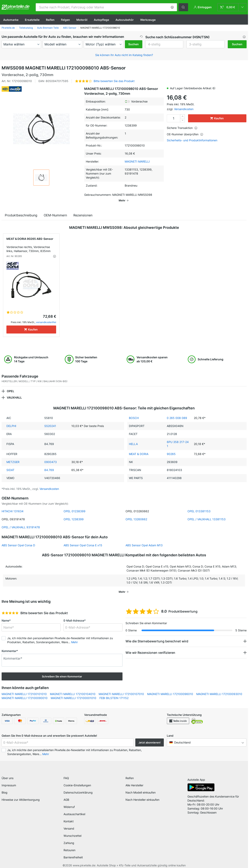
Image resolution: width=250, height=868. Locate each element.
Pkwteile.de (8, 28)
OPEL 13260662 (136, 514)
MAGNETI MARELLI (137, 161)
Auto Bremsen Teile (48, 28)
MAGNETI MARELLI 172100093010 (219, 688)
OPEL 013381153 (199, 506)
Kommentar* (10, 645)
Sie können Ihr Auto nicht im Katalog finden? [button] (124, 55)
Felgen (65, 20)
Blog (5, 788)
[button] (172, 7)
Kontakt (69, 817)
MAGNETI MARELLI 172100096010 (170, 688)
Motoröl (82, 20)
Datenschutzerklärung (78, 788)
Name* (6, 615)
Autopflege (101, 20)
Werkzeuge (148, 20)
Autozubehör (125, 20)
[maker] (21, 44)
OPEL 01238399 (74, 506)
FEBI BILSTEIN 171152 (114, 692)
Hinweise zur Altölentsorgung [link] (21, 795)
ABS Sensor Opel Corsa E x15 (83, 540)
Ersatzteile (32, 20)
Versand (69, 824)
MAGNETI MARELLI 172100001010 (73, 692)
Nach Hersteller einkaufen (142, 795)
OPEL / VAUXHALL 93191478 (21, 522)
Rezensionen (83, 210)
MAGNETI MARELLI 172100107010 (121, 688)
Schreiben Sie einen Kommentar (62, 671)
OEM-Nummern (55, 210)
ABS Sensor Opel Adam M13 (144, 540)
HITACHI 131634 (13, 506)
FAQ (66, 774)
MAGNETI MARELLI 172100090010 (25, 692)
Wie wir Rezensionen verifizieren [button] (150, 647)
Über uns (8, 774)
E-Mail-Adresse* (75, 615)
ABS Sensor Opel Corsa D (18, 540)
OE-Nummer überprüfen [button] (185, 134)
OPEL (11, 385)
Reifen (50, 20)
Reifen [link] (130, 774)
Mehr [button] (74, 636)
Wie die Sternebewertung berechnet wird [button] (157, 636)
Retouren (69, 846)
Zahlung (69, 839)
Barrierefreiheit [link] (73, 853)
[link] (232, 7)
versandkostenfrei (46, 317)
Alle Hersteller (134, 781)
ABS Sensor (70, 28)
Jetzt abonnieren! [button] (150, 737)
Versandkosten (184, 109)
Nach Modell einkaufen (141, 788)
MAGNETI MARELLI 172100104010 (73, 688)
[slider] (10, 607)
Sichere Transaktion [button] (182, 128)
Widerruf (69, 803)
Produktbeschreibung (21, 210)
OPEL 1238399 (74, 514)
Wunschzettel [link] (72, 831)
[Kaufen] (31, 324)
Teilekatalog (26, 28)
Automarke (11, 20)
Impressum (9, 781)
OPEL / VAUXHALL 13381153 (206, 514)
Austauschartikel (74, 810)
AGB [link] (66, 795)
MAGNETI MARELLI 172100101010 (24, 688)
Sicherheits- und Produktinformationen (192, 140)
